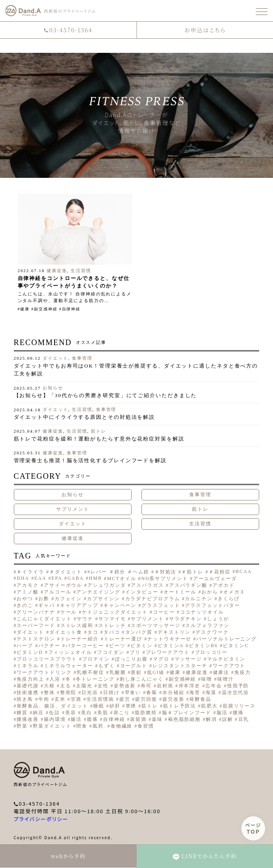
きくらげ (229, 599)
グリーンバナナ (36, 612)
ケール (69, 612)
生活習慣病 (100, 699)
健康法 (221, 672)
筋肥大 (209, 706)
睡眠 (99, 706)
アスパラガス (147, 585)
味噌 (207, 679)
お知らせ (53, 388)
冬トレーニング (95, 679)
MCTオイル (121, 579)
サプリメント (72, 509)
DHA (23, 578)
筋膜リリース (239, 706)
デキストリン (174, 632)
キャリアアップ (79, 605)
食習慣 (146, 726)
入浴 (55, 679)
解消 (211, 719)
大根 (49, 686)
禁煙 (131, 706)
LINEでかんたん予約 (205, 856)
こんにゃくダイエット (44, 619)
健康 (25, 309)
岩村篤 (165, 686)
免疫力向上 (30, 679)
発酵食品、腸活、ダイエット (52, 706)
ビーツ (117, 646)
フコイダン (111, 652)
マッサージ (188, 659)
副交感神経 (46, 309)
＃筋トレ (192, 572)
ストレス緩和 (77, 625)
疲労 (125, 699)
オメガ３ (234, 592)
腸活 (76, 719)
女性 (103, 686)
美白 (87, 713)
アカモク (28, 585)
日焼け (111, 693)
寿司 (146, 686)
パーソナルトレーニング (227, 639)
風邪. (99, 726)
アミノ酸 (28, 592)
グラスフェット (161, 605)
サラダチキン (185, 619)
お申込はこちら (205, 30)
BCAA (244, 571)
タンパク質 (139, 632)
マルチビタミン (226, 659)
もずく (107, 666)
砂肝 (115, 706)
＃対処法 (166, 572)
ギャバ (47, 605)
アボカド (224, 585)
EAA (40, 578)
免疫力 (243, 672)
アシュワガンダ (106, 585)
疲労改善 (173, 699)
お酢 (44, 599)
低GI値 (156, 672)
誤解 (228, 719)
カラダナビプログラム (153, 599)
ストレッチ (112, 625)
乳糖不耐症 (90, 672)
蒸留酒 (138, 719)
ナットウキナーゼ (169, 639)
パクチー (49, 646)
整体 (49, 693)
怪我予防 (238, 686)
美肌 (103, 713)
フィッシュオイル (70, 652)
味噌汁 (226, 679)
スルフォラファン (207, 625)
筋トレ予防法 (180, 706)
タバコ (112, 632)
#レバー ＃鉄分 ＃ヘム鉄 (118, 572)
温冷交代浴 (235, 693)
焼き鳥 (25, 699)
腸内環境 (55, 719)
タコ (93, 632)
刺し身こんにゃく (142, 679)
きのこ (25, 605)
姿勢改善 (125, 686)
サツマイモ (112, 619)
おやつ (25, 599)
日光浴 (90, 693)
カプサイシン (103, 599)
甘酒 (76, 699)
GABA (76, 578)
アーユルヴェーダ (215, 579)
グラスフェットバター (212, 605)
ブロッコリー (211, 652)
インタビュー (142, 592)
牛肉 (44, 699)
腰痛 (238, 713)
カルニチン (199, 599)
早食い (133, 693)
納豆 (38, 713)
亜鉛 (136, 672)
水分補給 (173, 693)
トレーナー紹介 (80, 639)
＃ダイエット (66, 572)
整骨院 (68, 693)
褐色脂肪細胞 (184, 719)
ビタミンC (236, 646)
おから (210, 592)
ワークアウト (229, 666)
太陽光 (84, 686)
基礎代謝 (28, 686)
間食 (82, 726)
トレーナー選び (123, 639)
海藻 (211, 693)
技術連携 (28, 693)
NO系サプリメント (164, 579)
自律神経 (72, 309)
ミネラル (28, 666)
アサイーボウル (63, 585)
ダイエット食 (66, 632)
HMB (95, 578)
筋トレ (99, 431)
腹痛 (92, 719)
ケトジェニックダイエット (115, 612)
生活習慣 (81, 271)
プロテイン (96, 659)
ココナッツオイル (202, 612)
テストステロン (36, 639)
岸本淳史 (190, 686)
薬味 (157, 719)
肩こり (122, 713)
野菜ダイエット (52, 726)
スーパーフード (36, 625)
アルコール (58, 592)
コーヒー (164, 612)
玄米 (60, 699)
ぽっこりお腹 (131, 659)
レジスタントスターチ (180, 666)
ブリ (135, 652)
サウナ (85, 619)
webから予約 (68, 856)
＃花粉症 (220, 572)
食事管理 (82, 358)
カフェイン (68, 599)
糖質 (22, 713)
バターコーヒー (85, 646)
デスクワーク (212, 632)
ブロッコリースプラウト (47, 659)
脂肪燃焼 (146, 713)
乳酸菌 (118, 672)
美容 (71, 713)
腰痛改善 (28, 719)
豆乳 (244, 719)
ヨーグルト (134, 666)
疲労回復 (146, 699)
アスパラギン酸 (188, 585)
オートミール (180, 592)
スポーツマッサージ (155, 625)
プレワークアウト (168, 652)
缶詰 (55, 713)
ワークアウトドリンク (44, 672)
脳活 (222, 713)
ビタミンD (30, 652)
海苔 (195, 693)
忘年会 (214, 686)
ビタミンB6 (203, 646)
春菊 (152, 693)
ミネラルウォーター (69, 666)
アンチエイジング (98, 592)
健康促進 (57, 271)
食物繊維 (122, 726)
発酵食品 (200, 699)
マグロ (161, 659)
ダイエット (56, 358)
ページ (253, 828)
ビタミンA (171, 646)
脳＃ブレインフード (187, 713)
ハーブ (25, 646)
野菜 (22, 726)
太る (66, 686)
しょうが (218, 619)
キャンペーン (120, 605)
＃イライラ (30, 572)
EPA (57, 578)
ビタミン (141, 646)
